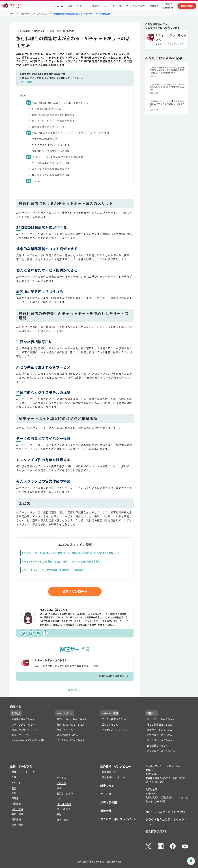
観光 (14, 788)
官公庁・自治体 (65, 793)
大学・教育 (63, 820)
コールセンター (65, 809)
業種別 (96, 6)
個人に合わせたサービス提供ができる (53, 121)
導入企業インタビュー (113, 777)
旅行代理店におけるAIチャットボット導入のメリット (63, 103)
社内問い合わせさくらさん (71, 724)
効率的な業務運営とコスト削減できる (53, 115)
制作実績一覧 (109, 772)
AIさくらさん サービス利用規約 (165, 812)
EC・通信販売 (64, 804)
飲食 (59, 788)
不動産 (15, 798)
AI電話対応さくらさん (23, 719)
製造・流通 (17, 814)
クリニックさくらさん (23, 724)
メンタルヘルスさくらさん (71, 740)
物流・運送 (17, 825)
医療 (14, 793)
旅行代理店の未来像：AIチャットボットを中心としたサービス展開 (71, 133)
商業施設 (16, 819)
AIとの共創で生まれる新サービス (51, 145)
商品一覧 (59, 6)
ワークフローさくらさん (160, 740)
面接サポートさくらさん (160, 730)
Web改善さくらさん (67, 735)
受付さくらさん (110, 724)
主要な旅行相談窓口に (44, 139)
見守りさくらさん (21, 735)
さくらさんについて (136, 6)
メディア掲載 (109, 802)
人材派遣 (16, 804)
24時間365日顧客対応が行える (49, 109)
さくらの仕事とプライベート (118, 819)
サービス (61, 778)
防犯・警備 (17, 809)
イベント (16, 782)
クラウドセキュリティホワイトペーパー (166, 822)
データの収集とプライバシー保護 (51, 163)
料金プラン (107, 786)
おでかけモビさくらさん (160, 735)
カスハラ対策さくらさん (24, 730)
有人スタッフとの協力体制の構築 (51, 175)
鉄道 (59, 814)
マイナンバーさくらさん (115, 730)
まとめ (36, 181)
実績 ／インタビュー (78, 6)
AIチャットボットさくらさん (34, 14)
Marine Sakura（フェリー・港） (28, 740)
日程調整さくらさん (157, 745)
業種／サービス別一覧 (23, 772)
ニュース (117, 6)
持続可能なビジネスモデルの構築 (51, 151)
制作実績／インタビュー (116, 766)
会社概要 (154, 6)
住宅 (59, 799)
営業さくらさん (65, 730)
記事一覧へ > (75, 690)
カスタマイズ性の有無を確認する (51, 169)
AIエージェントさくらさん (161, 719)
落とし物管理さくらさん (160, 724)
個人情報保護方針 (157, 831)
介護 (14, 777)
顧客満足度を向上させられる (48, 127)
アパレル (61, 783)
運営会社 (106, 811)
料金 (106, 6)
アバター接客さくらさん (115, 719)
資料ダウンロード (75, 591)
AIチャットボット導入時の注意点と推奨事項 (58, 157)
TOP (12, 14)
